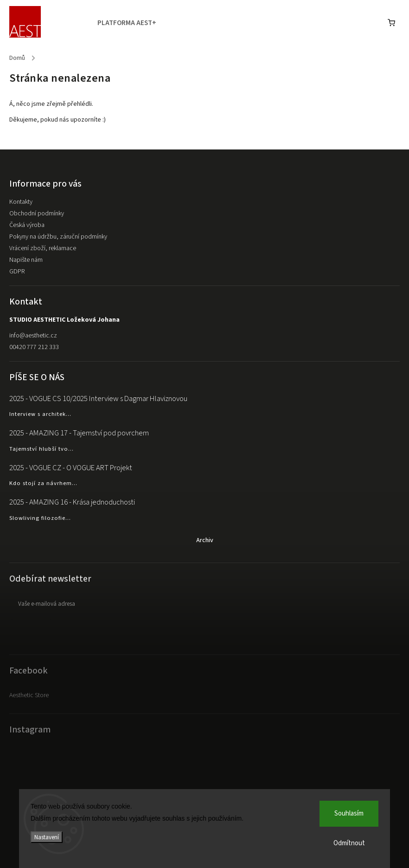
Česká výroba (27, 225)
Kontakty (21, 202)
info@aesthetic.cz (33, 336)
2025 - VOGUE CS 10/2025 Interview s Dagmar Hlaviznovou (98, 399)
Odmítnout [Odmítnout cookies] (349, 843)
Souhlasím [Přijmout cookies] (349, 813)
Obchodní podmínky (37, 214)
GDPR (17, 272)
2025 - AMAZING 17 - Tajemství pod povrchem (79, 433)
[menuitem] (131, 23)
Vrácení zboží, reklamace (43, 248)
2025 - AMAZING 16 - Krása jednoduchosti (72, 502)
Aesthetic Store (29, 695)
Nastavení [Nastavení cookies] (47, 837)
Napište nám (26, 260)
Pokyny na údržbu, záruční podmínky (58, 237)
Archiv (205, 540)
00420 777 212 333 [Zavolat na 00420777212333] (34, 347)
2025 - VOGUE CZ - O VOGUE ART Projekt (71, 468)
